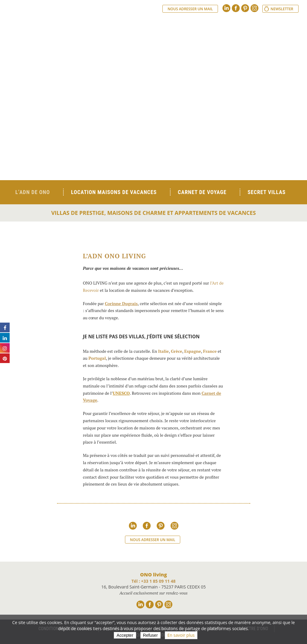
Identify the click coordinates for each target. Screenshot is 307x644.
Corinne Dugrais (121, 303)
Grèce (177, 351)
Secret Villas (267, 192)
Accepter (125, 635)
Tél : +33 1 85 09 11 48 (153, 581)
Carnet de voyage (202, 192)
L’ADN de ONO (33, 192)
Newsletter (282, 9)
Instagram (254, 8)
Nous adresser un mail (190, 9)
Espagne (193, 351)
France (210, 351)
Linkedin (226, 8)
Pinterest (245, 8)
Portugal (97, 358)
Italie (163, 351)
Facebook (236, 8)
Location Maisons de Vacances (114, 192)
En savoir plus (181, 635)
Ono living (81, 33)
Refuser (150, 635)
